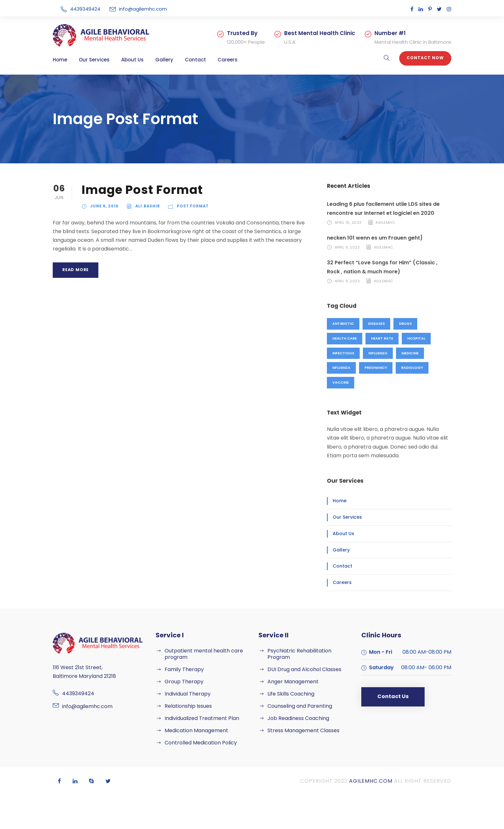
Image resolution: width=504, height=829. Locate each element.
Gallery (164, 60)
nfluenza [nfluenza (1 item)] (341, 368)
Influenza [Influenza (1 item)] (378, 353)
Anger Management (293, 682)
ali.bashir (148, 206)
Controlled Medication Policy (201, 743)
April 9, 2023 (347, 247)
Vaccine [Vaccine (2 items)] (341, 382)
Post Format (193, 206)
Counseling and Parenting (300, 706)
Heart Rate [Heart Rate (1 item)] (382, 338)
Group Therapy (184, 682)
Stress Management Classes (303, 730)
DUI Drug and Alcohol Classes (304, 669)
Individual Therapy (188, 694)
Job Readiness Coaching (298, 718)
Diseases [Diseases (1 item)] (376, 323)
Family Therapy (184, 669)
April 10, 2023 (348, 223)
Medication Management (196, 730)
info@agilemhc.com (143, 9)
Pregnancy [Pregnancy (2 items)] (376, 368)
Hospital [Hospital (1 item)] (416, 338)
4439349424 (86, 9)
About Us (132, 60)
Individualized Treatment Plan (202, 718)
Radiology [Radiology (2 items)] (412, 368)
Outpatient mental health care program (204, 654)
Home (60, 60)
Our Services (94, 60)
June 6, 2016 (104, 206)
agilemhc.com (371, 781)
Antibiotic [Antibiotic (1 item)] (343, 323)
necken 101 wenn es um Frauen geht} (375, 238)
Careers (228, 60)
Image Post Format (142, 190)
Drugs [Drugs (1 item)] (405, 323)
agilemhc (385, 223)
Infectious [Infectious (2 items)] (343, 353)
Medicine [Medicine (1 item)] (410, 353)
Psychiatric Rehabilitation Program (299, 654)
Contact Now (425, 58)
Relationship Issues (188, 706)
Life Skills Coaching (291, 694)
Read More (76, 270)
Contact (195, 60)
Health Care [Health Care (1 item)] (345, 338)
